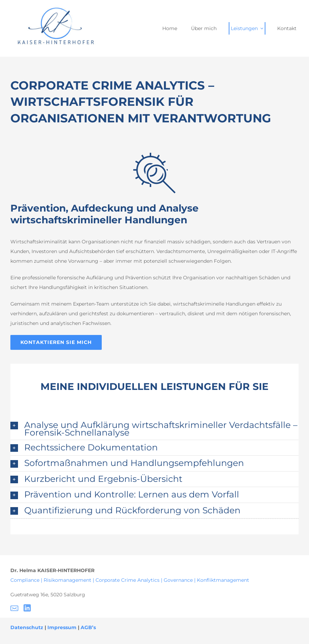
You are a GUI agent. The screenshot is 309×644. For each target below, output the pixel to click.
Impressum (62, 627)
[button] (154, 429)
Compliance (26, 580)
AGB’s (88, 627)
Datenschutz (27, 627)
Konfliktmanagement (223, 580)
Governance (178, 580)
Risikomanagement (67, 580)
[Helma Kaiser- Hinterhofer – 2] (54, 8)
